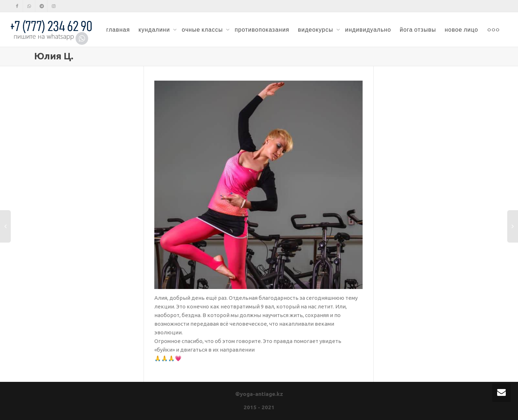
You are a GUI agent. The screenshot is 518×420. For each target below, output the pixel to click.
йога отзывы (418, 30)
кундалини (155, 30)
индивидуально (368, 30)
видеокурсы (316, 30)
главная (118, 30)
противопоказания (262, 30)
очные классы (203, 30)
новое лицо (461, 30)
